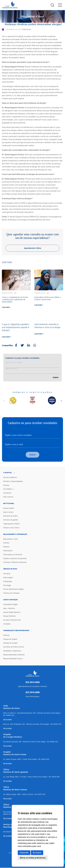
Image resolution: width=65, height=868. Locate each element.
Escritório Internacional (12, 620)
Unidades (7, 624)
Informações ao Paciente (13, 555)
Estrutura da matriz (10, 516)
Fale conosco (8, 497)
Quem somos (8, 512)
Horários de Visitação (11, 593)
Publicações (8, 551)
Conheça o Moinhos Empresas (15, 563)
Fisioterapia (8, 582)
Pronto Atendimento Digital (13, 589)
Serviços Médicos (10, 478)
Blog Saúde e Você (11, 539)
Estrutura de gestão (11, 520)
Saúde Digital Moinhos (12, 612)
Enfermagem (8, 578)
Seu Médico (8, 489)
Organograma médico (12, 524)
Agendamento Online (33, 248)
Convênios (7, 493)
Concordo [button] (24, 853)
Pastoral (6, 635)
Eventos (6, 543)
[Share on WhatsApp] (35, 345)
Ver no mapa (7, 720)
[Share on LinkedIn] (28, 345)
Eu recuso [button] (37, 853)
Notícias (6, 547)
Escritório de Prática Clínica (14, 647)
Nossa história (9, 508)
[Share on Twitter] (22, 345)
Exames (6, 485)
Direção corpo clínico (11, 528)
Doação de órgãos (10, 639)
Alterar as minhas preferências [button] (33, 858)
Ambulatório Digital (10, 605)
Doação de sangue (10, 643)
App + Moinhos (9, 609)
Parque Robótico (10, 616)
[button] (4, 400)
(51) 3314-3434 (32, 683)
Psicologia (7, 586)
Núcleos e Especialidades (13, 481)
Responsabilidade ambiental (14, 655)
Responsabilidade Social (13, 659)
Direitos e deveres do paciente (15, 559)
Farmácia (7, 574)
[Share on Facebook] (16, 345)
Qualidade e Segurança (12, 651)
